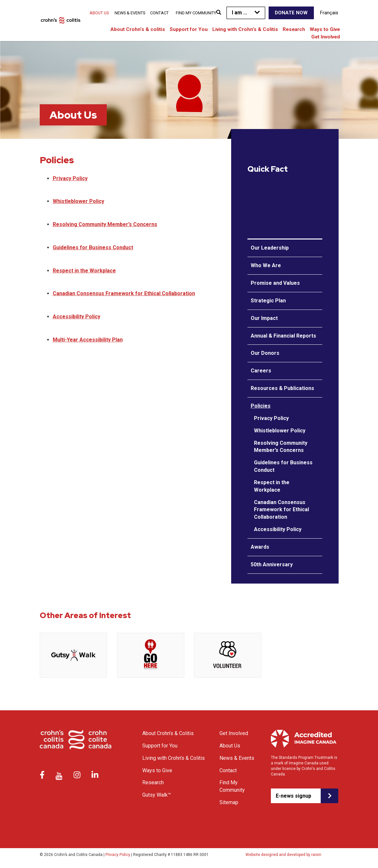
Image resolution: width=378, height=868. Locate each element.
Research (294, 29)
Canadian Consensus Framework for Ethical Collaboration (124, 293)
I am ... (239, 13)
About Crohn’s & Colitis (168, 733)
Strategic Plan (268, 301)
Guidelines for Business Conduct (93, 247)
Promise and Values (275, 283)
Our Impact (264, 318)
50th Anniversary (272, 564)
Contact (159, 13)
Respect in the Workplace (84, 271)
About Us (99, 13)
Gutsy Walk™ (157, 795)
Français (329, 13)
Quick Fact (268, 169)
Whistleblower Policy (78, 201)
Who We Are (266, 265)
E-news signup (294, 796)
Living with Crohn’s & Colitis (245, 29)
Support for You (189, 29)
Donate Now (291, 13)
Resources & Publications (282, 388)
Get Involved (326, 37)
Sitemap (229, 802)
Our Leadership (270, 248)
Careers (261, 371)
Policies (261, 406)
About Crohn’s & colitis (138, 29)
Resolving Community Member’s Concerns (105, 224)
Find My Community (196, 13)
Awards (260, 547)
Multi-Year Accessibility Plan (88, 340)
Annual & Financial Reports (283, 336)
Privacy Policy (70, 178)
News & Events (130, 13)
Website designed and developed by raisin (283, 855)
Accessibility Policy (77, 317)
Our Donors (265, 353)
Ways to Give (325, 29)
